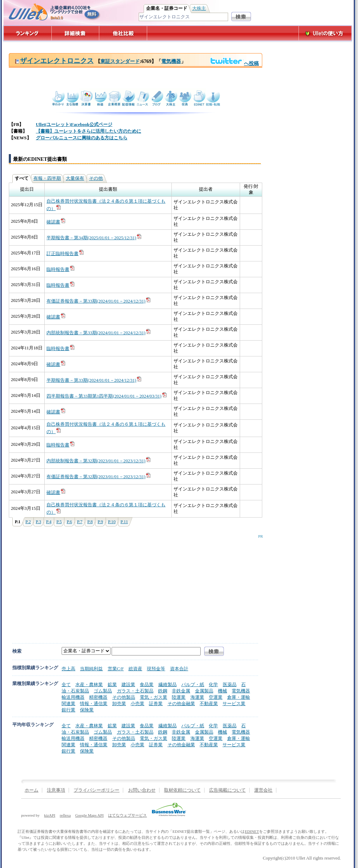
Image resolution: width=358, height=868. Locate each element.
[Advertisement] (103, 583)
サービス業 (234, 704)
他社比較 (124, 33)
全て (66, 685)
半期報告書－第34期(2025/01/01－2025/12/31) (94, 238)
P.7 (80, 522)
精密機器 (98, 697)
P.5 (59, 522)
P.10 (112, 522)
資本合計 (179, 669)
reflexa (65, 815)
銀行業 (68, 710)
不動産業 (209, 704)
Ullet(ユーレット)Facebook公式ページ (74, 125)
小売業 (137, 704)
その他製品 (124, 697)
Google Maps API (90, 815)
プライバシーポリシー (96, 790)
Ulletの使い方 (325, 33)
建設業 (128, 685)
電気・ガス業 (153, 697)
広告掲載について (227, 790)
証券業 (156, 704)
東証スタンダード (120, 61)
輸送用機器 (73, 697)
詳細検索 (76, 33)
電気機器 (171, 61)
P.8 (90, 522)
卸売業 (119, 704)
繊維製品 (168, 685)
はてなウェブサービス (127, 815)
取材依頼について (182, 790)
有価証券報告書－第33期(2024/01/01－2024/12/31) (99, 301)
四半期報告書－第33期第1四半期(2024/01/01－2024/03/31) (107, 396)
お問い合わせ (142, 790)
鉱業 (112, 685)
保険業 (87, 710)
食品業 (147, 685)
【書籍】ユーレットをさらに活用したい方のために (89, 131)
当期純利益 (91, 669)
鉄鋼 (163, 691)
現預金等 (156, 669)
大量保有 (75, 178)
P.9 (100, 522)
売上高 (68, 669)
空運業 (216, 697)
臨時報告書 (61, 270)
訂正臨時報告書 (65, 254)
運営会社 (263, 790)
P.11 (124, 522)
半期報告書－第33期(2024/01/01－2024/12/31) (94, 380)
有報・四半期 (47, 178)
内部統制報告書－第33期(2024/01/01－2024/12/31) (99, 333)
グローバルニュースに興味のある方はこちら (82, 138)
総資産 (135, 669)
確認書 (56, 222)
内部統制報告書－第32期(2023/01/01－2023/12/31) (99, 461)
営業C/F (116, 669)
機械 (222, 691)
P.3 (39, 522)
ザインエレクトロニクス (54, 61)
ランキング (27, 33)
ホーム (32, 790)
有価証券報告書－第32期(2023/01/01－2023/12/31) (99, 477)
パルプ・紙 (193, 685)
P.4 (49, 522)
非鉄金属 (181, 691)
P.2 (28, 522)
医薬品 (230, 685)
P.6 (69, 522)
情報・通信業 (94, 704)
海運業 (197, 697)
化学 (213, 685)
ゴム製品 (103, 691)
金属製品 (204, 691)
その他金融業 (181, 704)
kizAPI (50, 815)
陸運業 (179, 697)
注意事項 (56, 790)
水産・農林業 (89, 685)
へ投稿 (234, 63)
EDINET (252, 831)
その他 (96, 178)
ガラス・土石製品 (135, 691)
